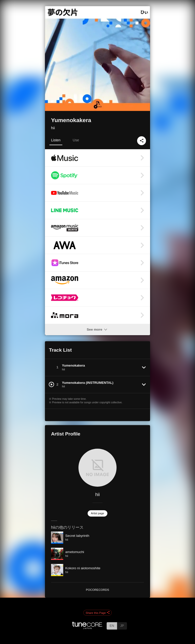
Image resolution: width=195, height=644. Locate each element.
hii (53, 128)
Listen (56, 140)
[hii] (97, 468)
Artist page (97, 513)
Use (76, 140)
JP (122, 626)
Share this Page (97, 613)
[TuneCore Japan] (87, 628)
